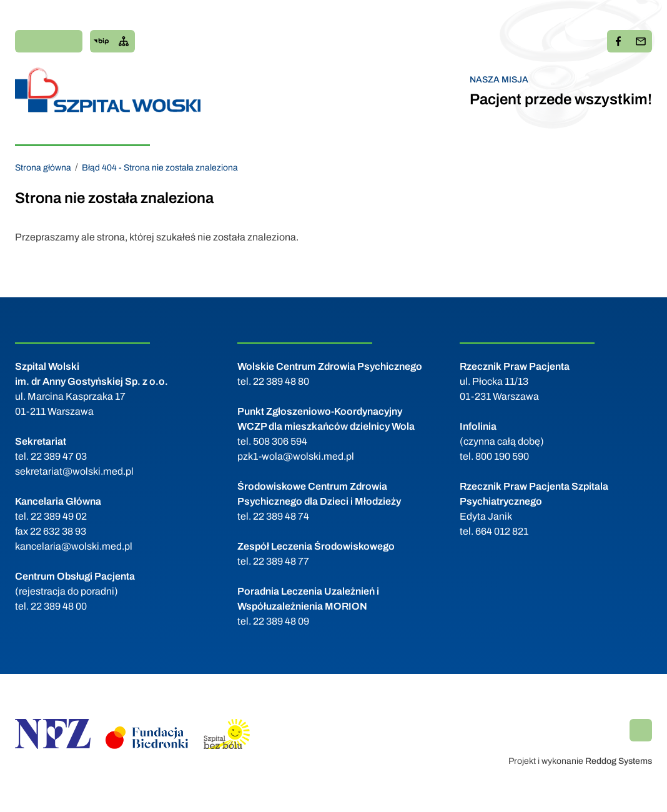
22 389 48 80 (281, 381)
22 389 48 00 (59, 606)
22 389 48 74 (281, 516)
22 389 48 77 (281, 561)
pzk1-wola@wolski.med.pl (296, 456)
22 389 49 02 (59, 516)
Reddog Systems (619, 761)
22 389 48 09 (281, 621)
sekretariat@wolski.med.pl (74, 471)
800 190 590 (502, 456)
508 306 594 (280, 441)
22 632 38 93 (58, 531)
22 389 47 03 (59, 456)
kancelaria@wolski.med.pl (74, 546)
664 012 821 (502, 531)
